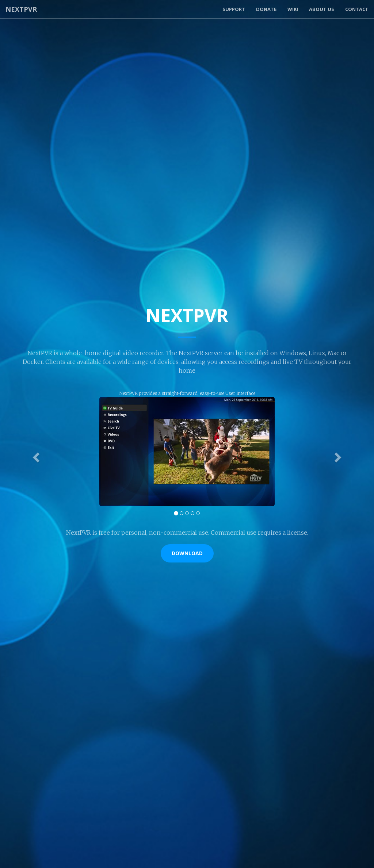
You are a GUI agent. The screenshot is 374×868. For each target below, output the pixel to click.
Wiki (293, 9)
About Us (322, 9)
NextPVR (21, 9)
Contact (357, 9)
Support (234, 9)
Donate (266, 9)
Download (187, 553)
